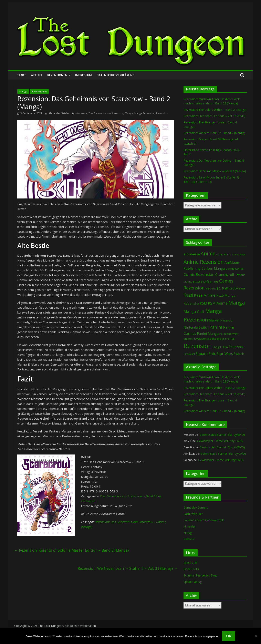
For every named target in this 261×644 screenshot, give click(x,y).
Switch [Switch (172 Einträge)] (239, 354)
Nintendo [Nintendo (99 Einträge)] (226, 320)
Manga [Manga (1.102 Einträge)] (237, 303)
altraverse (81, 113)
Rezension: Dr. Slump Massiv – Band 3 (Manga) (215, 171)
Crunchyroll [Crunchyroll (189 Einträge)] (225, 274)
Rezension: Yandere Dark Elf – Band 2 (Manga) (214, 133)
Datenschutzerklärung (116, 75)
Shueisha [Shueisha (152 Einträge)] (236, 347)
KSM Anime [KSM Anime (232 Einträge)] (218, 303)
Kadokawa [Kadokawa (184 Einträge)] (237, 288)
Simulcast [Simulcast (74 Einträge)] (189, 354)
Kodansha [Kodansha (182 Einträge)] (191, 303)
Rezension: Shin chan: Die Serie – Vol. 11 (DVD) (214, 116)
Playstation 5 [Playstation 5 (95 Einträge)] (201, 339)
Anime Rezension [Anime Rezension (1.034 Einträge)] (204, 262)
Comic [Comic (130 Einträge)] (230, 268)
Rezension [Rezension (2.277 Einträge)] (198, 346)
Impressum (83, 75)
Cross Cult (190, 563)
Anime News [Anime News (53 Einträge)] (239, 255)
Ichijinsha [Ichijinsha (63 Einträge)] (211, 289)
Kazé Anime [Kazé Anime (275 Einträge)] (205, 295)
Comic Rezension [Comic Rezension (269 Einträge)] (199, 274)
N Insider (189, 526)
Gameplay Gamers (196, 507)
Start (21, 75)
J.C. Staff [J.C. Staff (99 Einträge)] (222, 288)
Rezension (162, 113)
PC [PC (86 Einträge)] (221, 334)
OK (229, 636)
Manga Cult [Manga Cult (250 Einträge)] (194, 311)
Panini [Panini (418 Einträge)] (216, 327)
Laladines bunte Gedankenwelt (204, 520)
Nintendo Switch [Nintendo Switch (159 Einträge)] (196, 327)
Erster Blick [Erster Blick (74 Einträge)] (200, 282)
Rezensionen (57, 75)
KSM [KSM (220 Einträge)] (203, 303)
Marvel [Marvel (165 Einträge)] (214, 320)
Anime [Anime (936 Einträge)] (208, 253)
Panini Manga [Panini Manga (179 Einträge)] (208, 333)
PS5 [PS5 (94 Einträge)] (232, 339)
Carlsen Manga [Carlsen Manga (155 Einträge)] (213, 268)
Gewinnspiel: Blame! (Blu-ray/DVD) (222, 435)
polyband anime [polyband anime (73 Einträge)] (219, 339)
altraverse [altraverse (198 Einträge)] (192, 254)
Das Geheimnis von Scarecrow (106, 113)
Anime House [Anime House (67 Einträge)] (224, 254)
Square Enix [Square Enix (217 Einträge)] (206, 354)
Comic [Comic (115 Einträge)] (239, 269)
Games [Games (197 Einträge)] (213, 281)
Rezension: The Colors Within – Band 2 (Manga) (215, 110)
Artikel (37, 75)
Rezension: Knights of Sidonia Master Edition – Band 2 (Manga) (71, 550)
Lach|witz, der (193, 514)
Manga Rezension (144, 113)
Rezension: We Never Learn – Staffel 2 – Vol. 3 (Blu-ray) (128, 568)
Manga (23, 91)
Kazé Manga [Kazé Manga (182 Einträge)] (226, 295)
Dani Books (191, 569)
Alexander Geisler (59, 113)
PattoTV (189, 539)
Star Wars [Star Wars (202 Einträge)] (225, 354)
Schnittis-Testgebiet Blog (200, 575)
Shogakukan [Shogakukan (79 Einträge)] (220, 347)
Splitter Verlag (193, 582)
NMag (188, 533)
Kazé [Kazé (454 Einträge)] (188, 295)
